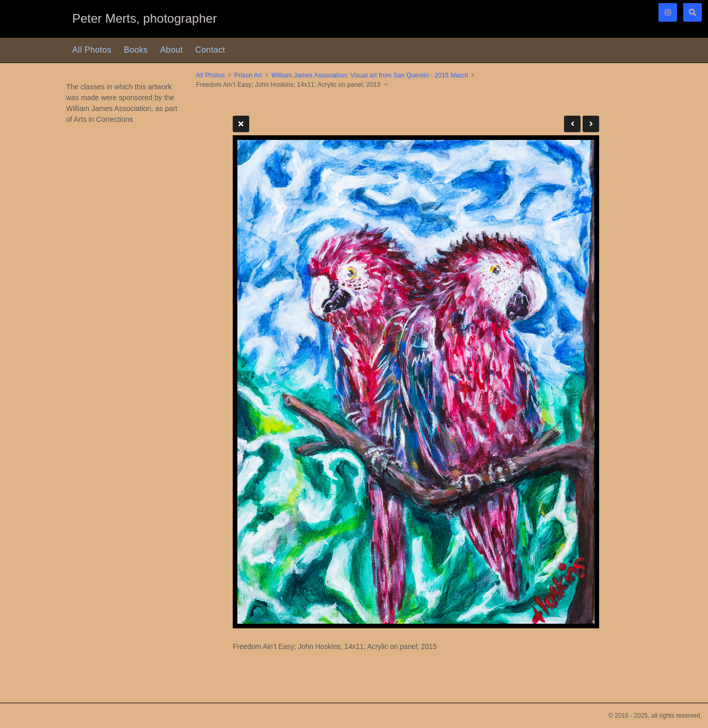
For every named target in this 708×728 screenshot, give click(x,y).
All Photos (92, 50)
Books (136, 50)
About (172, 50)
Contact (210, 50)
